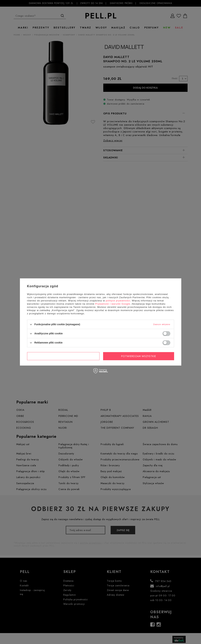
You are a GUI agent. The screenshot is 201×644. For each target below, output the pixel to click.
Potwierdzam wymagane (63, 356)
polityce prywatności (118, 301)
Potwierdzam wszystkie (139, 356)
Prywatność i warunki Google (113, 304)
